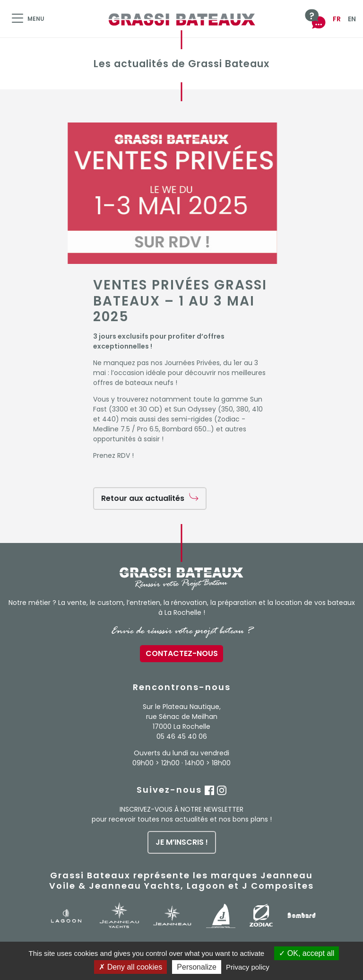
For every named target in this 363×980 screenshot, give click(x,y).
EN (352, 19)
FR (337, 19)
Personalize (197, 967)
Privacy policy (248, 967)
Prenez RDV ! (113, 455)
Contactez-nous (182, 653)
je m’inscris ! (182, 842)
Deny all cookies (130, 967)
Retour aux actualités (143, 498)
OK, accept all (307, 953)
